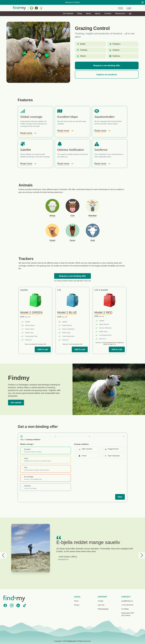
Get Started (68, 13)
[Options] (130, 14)
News (88, 13)
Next (120, 497)
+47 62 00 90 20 (127, 605)
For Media (125, 609)
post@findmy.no (127, 601)
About (98, 13)
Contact (108, 13)
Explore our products (107, 75)
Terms (76, 601)
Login (129, 8)
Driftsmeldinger (103, 609)
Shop (79, 13)
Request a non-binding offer (107, 65)
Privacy (77, 605)
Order (121, 8)
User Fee (101, 605)
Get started (16, 403)
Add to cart (43, 349)
